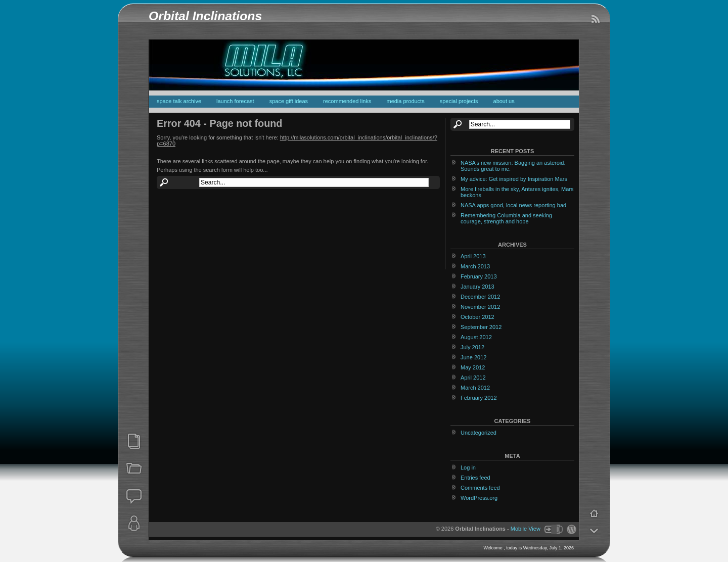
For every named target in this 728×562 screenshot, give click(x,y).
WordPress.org (479, 498)
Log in (468, 467)
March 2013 (475, 266)
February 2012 (479, 398)
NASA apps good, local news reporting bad (513, 205)
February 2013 (479, 276)
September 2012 (481, 327)
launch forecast (235, 101)
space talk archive (179, 101)
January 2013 (477, 287)
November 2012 (480, 307)
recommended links (347, 101)
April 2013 (473, 256)
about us (504, 101)
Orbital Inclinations (205, 16)
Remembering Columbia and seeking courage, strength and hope (506, 218)
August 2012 (476, 337)
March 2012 (475, 388)
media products (405, 101)
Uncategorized (479, 433)
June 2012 (473, 357)
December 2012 (480, 297)
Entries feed (475, 478)
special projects (459, 101)
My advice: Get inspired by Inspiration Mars (514, 179)
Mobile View (526, 529)
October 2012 (477, 317)
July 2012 (472, 347)
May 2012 (473, 367)
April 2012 (473, 378)
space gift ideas (289, 101)
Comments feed (480, 488)
